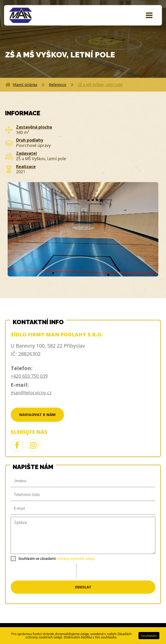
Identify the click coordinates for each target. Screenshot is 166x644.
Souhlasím (149, 636)
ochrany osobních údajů (75, 559)
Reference (58, 85)
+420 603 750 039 (29, 376)
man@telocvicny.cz (31, 393)
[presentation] (43, 571)
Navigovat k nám (37, 415)
